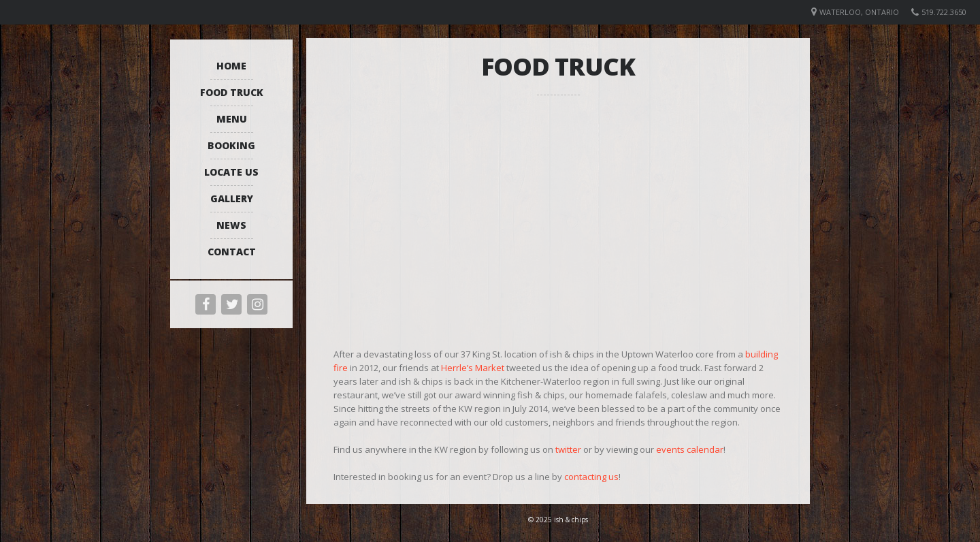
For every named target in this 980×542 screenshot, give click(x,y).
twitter (568, 449)
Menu (232, 119)
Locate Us (231, 172)
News (231, 225)
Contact (232, 252)
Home (231, 66)
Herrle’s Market (473, 368)
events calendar (690, 449)
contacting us (591, 477)
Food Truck (232, 92)
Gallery (232, 198)
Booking (231, 145)
